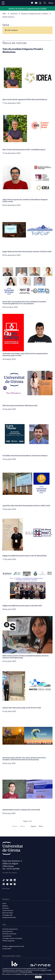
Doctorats (6, 908)
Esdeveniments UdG (9, 918)
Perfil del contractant (9, 934)
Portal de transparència (10, 929)
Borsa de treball (8, 913)
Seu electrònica (8, 931)
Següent (33, 826)
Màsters (5, 906)
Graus (4, 904)
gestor (43, 970)
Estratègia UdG (7, 915)
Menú (51, 3)
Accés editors (7, 949)
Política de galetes (9, 941)
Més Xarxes (6, 889)
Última (41, 826)
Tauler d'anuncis (8, 911)
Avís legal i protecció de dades (12, 938)
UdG (4, 14)
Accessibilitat (7, 936)
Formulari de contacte (10, 873)
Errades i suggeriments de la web (13, 946)
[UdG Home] (3, 3)
